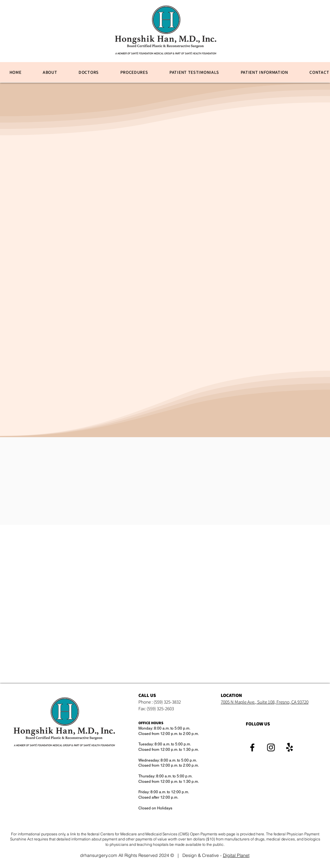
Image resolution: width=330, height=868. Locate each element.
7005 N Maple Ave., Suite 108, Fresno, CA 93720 (265, 702)
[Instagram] (271, 747)
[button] (134, 72)
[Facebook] (252, 747)
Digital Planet (236, 855)
